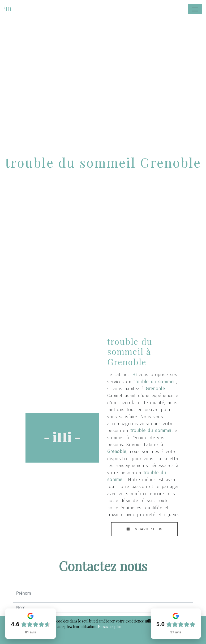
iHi (8, 9)
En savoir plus (144, 529)
